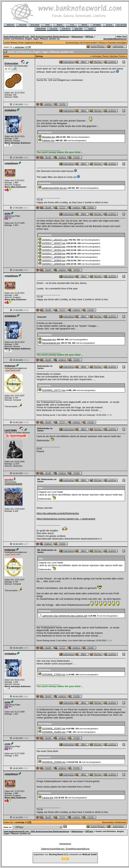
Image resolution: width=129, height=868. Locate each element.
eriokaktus (10, 110)
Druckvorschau (72, 43)
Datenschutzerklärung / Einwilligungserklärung (65, 849)
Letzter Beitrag (10, 43)
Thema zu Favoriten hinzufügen (113, 43)
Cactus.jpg (48, 798)
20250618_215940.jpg (54, 762)
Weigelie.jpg (48, 137)
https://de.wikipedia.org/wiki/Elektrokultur (58, 513)
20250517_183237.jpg (54, 243)
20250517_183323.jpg (54, 247)
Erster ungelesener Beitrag (30, 43)
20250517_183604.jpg (54, 260)
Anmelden (109, 39)
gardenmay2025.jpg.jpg (54, 188)
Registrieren (120, 39)
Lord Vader (11, 430)
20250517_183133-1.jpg (55, 240)
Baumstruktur (108, 822)
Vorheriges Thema (100, 56)
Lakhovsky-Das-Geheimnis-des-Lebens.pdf (65, 616)
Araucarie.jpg (49, 339)
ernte (7, 213)
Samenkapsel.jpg (51, 343)
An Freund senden (89, 43)
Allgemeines (77, 37)
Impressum (65, 844)
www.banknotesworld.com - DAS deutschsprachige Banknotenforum (37, 37)
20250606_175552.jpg (54, 674)
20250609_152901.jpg (54, 732)
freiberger (10, 366)
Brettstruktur (121, 822)
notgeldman (11, 163)
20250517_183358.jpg (54, 254)
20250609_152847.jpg (54, 728)
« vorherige (19, 47)
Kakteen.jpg (48, 140)
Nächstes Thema (117, 56)
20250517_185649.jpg (54, 264)
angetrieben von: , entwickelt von (65, 854)
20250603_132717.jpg (54, 390)
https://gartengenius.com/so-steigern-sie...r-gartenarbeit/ (66, 519)
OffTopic (89, 37)
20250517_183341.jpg (54, 250)
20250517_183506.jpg (54, 257)
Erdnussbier (11, 63)
